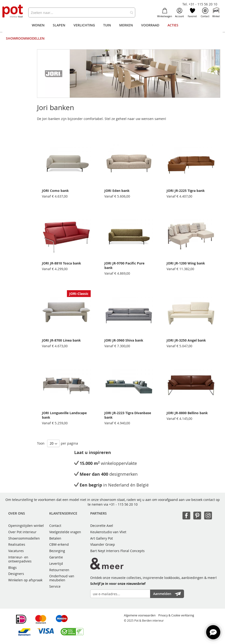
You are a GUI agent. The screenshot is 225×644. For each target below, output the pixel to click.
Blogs (12, 568)
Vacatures (16, 551)
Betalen (55, 538)
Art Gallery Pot (102, 538)
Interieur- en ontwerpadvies (20, 559)
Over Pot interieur (22, 532)
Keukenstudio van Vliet (108, 532)
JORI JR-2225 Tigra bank (186, 191)
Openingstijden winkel (26, 526)
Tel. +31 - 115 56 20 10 (200, 4)
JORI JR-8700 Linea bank (61, 340)
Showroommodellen (24, 538)
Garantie (56, 557)
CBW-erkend (59, 544)
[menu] (113, 32)
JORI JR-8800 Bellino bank (187, 413)
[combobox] (82, 12)
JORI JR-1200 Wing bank (186, 263)
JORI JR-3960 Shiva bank (124, 340)
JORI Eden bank (117, 191)
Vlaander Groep (103, 544)
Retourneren (59, 570)
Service (55, 586)
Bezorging (57, 551)
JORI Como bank (55, 191)
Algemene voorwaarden (140, 615)
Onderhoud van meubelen (62, 578)
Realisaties (17, 544)
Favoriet (192, 13)
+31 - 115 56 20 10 (123, 504)
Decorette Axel (102, 526)
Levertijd (56, 563)
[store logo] (13, 11)
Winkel (216, 13)
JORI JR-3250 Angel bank (186, 340)
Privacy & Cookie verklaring (176, 615)
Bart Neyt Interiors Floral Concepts (117, 551)
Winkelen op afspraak (25, 580)
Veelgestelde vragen (65, 532)
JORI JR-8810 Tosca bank (61, 263)
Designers (16, 574)
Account (180, 13)
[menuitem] (38, 25)
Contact (205, 13)
